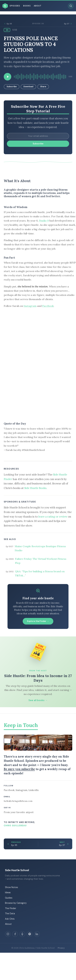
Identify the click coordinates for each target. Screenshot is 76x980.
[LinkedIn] (37, 934)
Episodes (15, 6)
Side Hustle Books (35, 488)
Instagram (30, 306)
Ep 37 (68, 24)
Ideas (8, 892)
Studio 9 (44, 221)
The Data (10, 913)
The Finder (11, 908)
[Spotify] (30, 934)
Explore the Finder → (38, 621)
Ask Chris (10, 919)
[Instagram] (8, 934)
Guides (9, 898)
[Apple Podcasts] (22, 934)
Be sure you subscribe (19, 769)
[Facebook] (15, 934)
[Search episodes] (71, 6)
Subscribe (12, 87)
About (38, 6)
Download (28, 87)
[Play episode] (8, 77)
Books (27, 6)
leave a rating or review (53, 517)
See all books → (38, 700)
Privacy (61, 948)
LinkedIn (34, 790)
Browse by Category (16, 903)
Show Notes (11, 887)
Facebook (48, 306)
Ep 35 (8, 24)
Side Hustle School (17, 870)
